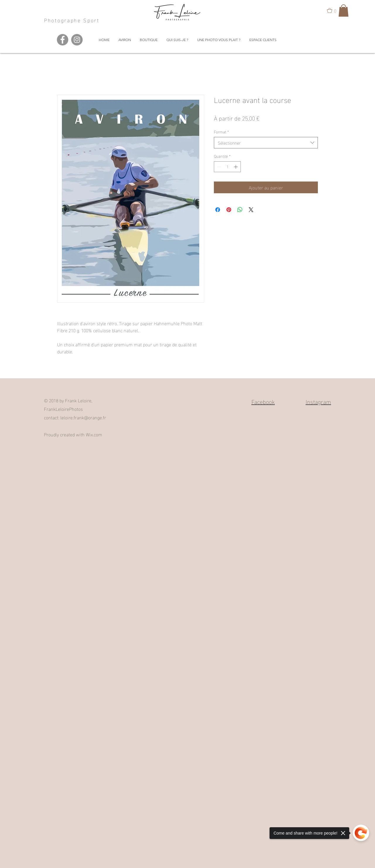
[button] (334, 11)
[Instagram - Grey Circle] (77, 40)
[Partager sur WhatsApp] (240, 210)
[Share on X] (251, 210)
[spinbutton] (227, 167)
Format (221, 132)
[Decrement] (218, 167)
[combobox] (266, 143)
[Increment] (236, 167)
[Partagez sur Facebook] (218, 210)
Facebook (263, 401)
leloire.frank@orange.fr (83, 417)
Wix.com (94, 434)
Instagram (318, 401)
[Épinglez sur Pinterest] (229, 210)
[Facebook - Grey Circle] (63, 40)
